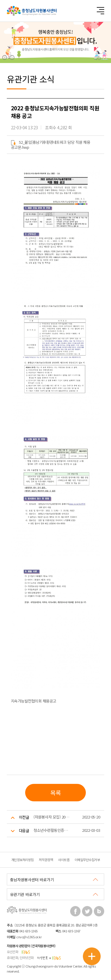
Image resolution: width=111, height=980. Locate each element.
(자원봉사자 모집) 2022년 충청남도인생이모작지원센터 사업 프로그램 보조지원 (52, 817)
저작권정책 (46, 860)
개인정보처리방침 (22, 860)
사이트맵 (64, 860)
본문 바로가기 (0, 0)
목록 (55, 793)
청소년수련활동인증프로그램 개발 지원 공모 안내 (52, 830)
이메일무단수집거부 (87, 860)
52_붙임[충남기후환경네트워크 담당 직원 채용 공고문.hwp (51, 145)
